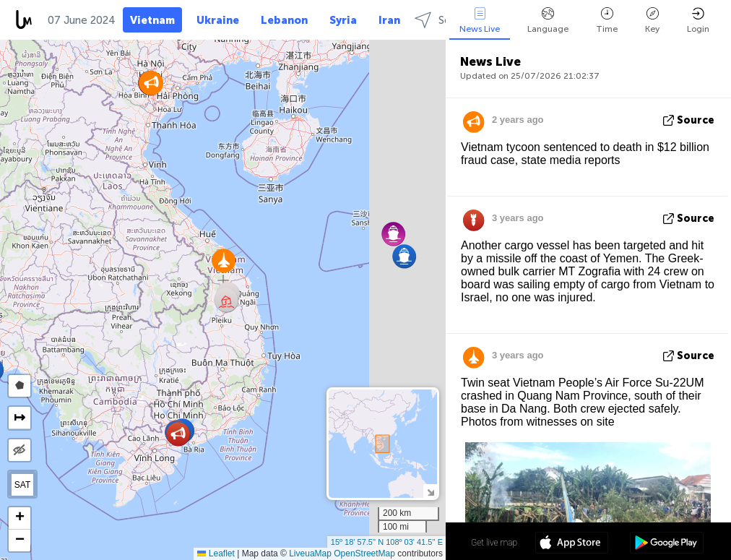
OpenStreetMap (364, 553)
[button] (404, 256)
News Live (480, 21)
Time (607, 21)
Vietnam (152, 20)
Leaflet (216, 553)
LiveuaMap (310, 553)
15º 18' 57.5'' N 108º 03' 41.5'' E (387, 542)
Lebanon (284, 20)
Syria (343, 20)
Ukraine (218, 20)
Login (698, 21)
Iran (389, 20)
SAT (22, 485)
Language (548, 21)
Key (652, 21)
